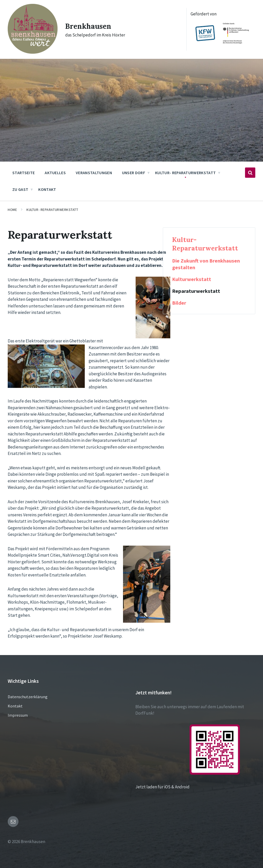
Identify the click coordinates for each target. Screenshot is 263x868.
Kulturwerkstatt (192, 279)
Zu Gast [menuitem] (20, 189)
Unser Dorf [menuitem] (134, 173)
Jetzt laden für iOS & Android (188, 787)
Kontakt (15, 706)
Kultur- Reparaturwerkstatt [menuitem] (185, 173)
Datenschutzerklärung (28, 697)
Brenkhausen (90, 26)
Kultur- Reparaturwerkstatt (52, 210)
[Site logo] (33, 52)
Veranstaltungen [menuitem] (94, 173)
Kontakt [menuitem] (47, 189)
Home (12, 210)
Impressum (18, 715)
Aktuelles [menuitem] (55, 173)
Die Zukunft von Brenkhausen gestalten (206, 264)
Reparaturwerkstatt (196, 291)
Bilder (179, 303)
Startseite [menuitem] (24, 173)
